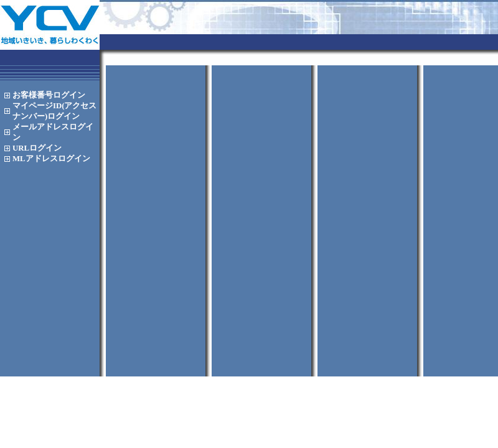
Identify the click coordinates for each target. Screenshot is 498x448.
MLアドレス (51, 159)
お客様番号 (49, 95)
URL (37, 148)
